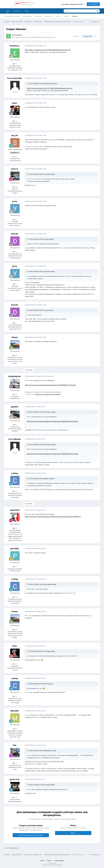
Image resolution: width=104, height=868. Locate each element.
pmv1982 (15, 549)
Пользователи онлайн (12, 16)
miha (15, 646)
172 (15, 64)
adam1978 (15, 510)
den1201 (15, 407)
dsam (15, 103)
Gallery (58, 16)
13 (15, 219)
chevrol (15, 169)
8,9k (15, 355)
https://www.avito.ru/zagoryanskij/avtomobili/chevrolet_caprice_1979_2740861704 (53, 517)
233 (15, 567)
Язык (43, 861)
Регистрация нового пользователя (31, 835)
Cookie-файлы (59, 861)
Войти (73, 833)
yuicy (15, 201)
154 (15, 252)
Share (76, 36)
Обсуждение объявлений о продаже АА (40, 37)
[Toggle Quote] (28, 84)
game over (15, 779)
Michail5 (15, 711)
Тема (49, 861)
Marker (46, 479)
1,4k (15, 394)
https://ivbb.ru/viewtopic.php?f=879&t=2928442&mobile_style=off (48, 50)
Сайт (8, 12)
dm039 (15, 234)
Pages (27, 11)
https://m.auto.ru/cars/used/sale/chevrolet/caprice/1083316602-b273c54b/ (50, 385)
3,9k (15, 187)
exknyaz (47, 412)
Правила (38, 16)
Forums (75, 16)
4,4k (15, 157)
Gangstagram (15, 376)
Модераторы (27, 16)
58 (15, 729)
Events (66, 16)
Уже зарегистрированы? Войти (73, 4)
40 (15, 425)
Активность (17, 11)
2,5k (15, 664)
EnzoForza (18, 35)
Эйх (15, 745)
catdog (15, 473)
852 (15, 528)
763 (15, 491)
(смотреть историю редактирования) (48, 394)
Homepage (48, 16)
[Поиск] (74, 11)
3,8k (15, 763)
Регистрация (93, 4)
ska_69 (15, 135)
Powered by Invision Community (52, 865)
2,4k (15, 121)
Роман (15, 337)
